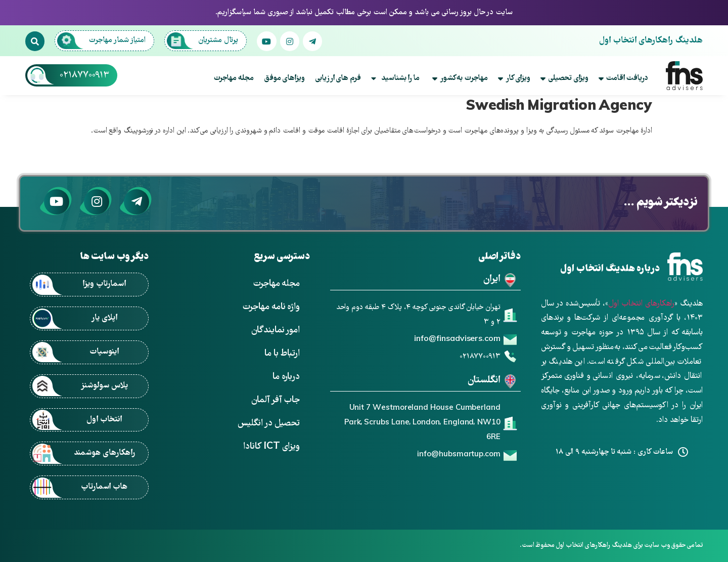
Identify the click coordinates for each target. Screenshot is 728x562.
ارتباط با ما (282, 354)
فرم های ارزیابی (338, 78)
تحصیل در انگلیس (269, 424)
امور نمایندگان (276, 331)
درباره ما (286, 377)
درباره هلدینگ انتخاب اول (610, 269)
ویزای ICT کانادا (271, 447)
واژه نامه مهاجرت (271, 307)
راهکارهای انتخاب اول (641, 304)
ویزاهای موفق (284, 78)
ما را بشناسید (395, 78)
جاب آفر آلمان (276, 400)
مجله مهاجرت (234, 78)
